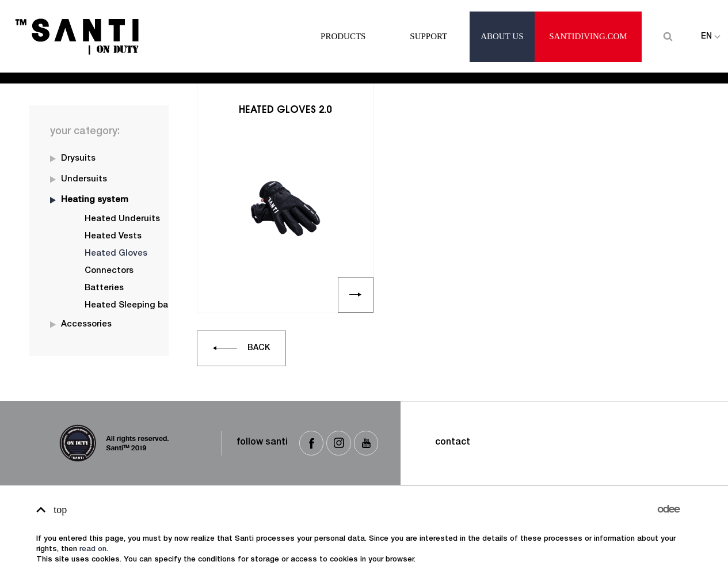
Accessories (86, 324)
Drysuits (78, 159)
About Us (502, 25)
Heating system (95, 200)
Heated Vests (113, 236)
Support (428, 25)
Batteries (104, 288)
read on (93, 550)
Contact (453, 443)
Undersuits (84, 179)
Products (343, 25)
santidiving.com (588, 25)
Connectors (109, 271)
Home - (45, 67)
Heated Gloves (97, 67)
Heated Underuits (122, 219)
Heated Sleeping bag (129, 305)
